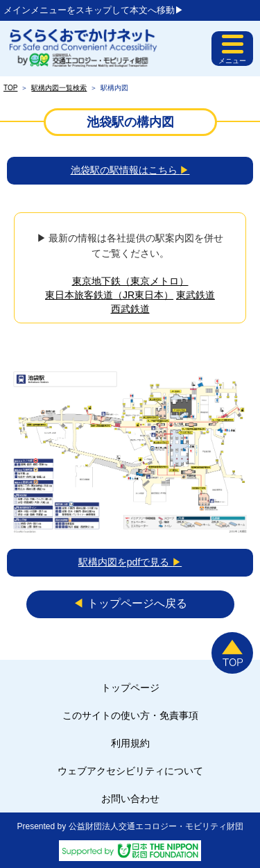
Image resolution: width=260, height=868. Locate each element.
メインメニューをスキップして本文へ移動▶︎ (94, 10)
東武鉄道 (196, 295)
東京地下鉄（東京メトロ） (130, 281)
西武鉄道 (130, 309)
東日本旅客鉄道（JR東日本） (109, 295)
